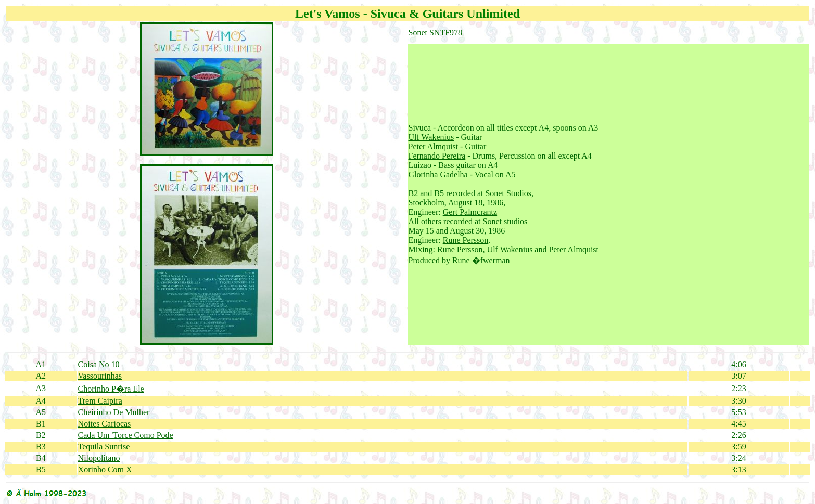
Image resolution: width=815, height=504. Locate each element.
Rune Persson (466, 240)
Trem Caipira (100, 401)
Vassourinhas (100, 376)
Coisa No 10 (99, 364)
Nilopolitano (99, 458)
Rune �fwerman (481, 260)
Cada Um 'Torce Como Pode (126, 435)
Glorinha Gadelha (438, 175)
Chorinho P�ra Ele (111, 389)
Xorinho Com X (105, 469)
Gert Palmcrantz (470, 212)
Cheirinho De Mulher (114, 412)
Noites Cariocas (105, 424)
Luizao (420, 165)
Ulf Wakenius (431, 137)
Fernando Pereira (437, 156)
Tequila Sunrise (104, 447)
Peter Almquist (434, 146)
